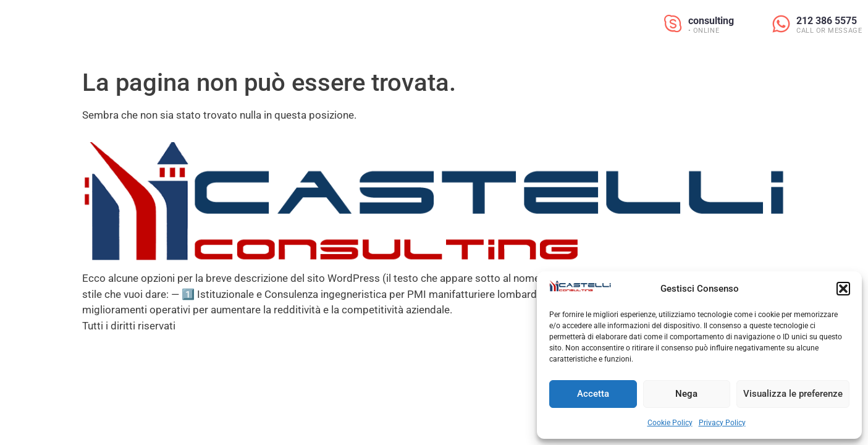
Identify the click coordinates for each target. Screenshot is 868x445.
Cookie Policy (670, 423)
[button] (843, 289)
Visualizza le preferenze (793, 394)
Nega (686, 394)
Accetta (593, 394)
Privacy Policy (722, 423)
